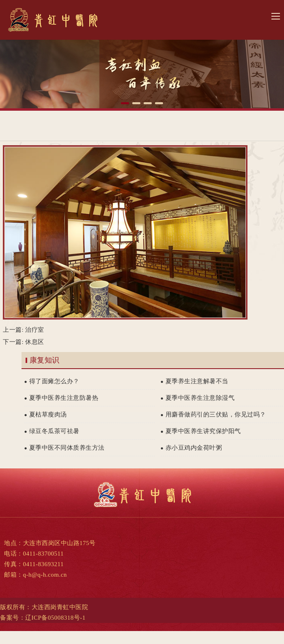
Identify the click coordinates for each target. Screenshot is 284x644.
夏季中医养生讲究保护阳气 (201, 431)
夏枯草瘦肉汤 (46, 414)
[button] (125, 103)
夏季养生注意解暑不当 (195, 381)
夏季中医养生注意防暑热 (61, 398)
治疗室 (35, 330)
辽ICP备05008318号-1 (55, 618)
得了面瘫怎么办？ (52, 381)
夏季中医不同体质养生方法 (65, 448)
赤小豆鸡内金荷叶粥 (191, 448)
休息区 (35, 342)
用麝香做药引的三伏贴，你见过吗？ (213, 414)
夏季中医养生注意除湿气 (198, 398)
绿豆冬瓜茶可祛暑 (52, 431)
